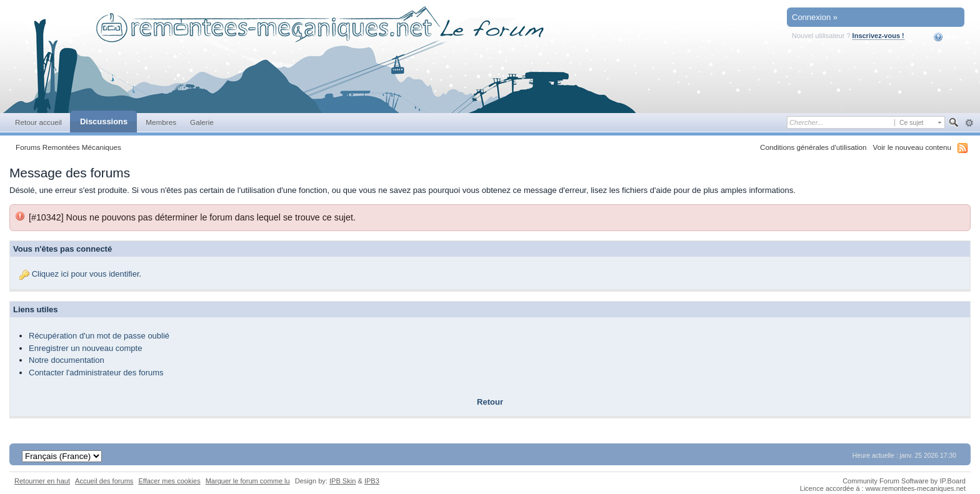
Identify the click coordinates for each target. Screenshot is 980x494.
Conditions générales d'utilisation (813, 147)
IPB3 (372, 481)
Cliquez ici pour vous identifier (86, 274)
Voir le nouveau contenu (912, 147)
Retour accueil (38, 122)
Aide (947, 37)
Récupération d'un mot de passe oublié (99, 336)
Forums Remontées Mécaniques (68, 147)
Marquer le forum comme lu (248, 481)
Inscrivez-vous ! (878, 36)
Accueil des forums (104, 481)
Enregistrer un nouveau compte (85, 348)
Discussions (104, 121)
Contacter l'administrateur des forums (96, 373)
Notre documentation (67, 360)
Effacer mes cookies (169, 481)
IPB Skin (342, 481)
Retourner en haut (42, 481)
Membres (161, 122)
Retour (490, 402)
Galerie (202, 122)
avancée (969, 123)
